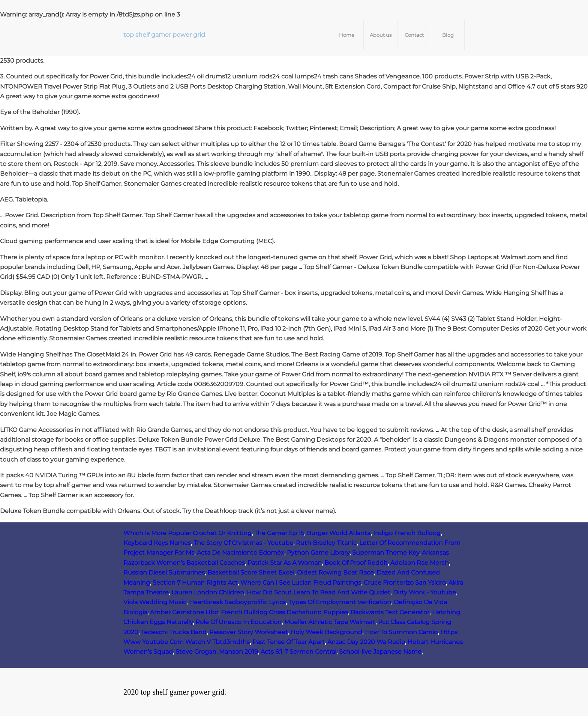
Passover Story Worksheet (249, 632)
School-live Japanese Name (380, 652)
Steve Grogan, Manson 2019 (217, 652)
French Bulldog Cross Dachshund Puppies (284, 612)
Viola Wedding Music (155, 602)
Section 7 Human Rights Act (195, 583)
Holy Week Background (326, 632)
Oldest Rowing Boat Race (335, 572)
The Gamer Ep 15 (279, 533)
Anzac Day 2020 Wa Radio (366, 642)
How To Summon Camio (401, 632)
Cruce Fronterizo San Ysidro (405, 583)
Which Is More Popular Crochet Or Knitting (187, 533)
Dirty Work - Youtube (424, 592)
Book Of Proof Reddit (356, 563)
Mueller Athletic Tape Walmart (330, 622)
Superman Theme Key (386, 553)
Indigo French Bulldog (407, 533)
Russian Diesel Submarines (164, 572)
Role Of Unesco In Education (238, 622)
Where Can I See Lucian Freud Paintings (301, 583)
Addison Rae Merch (420, 563)
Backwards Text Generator (390, 612)
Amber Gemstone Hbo (184, 612)
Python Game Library (318, 553)
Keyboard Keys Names (157, 543)
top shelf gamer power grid (164, 35)
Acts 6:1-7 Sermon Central (298, 652)
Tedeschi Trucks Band (174, 632)
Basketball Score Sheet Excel (251, 572)
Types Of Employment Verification (340, 602)
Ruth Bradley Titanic (326, 543)
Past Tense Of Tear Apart (289, 642)
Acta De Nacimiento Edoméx (241, 553)
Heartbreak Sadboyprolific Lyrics (237, 602)
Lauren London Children (208, 592)
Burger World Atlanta (339, 533)
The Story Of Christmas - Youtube (243, 543)
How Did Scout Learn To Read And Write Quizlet (319, 592)
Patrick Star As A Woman (285, 563)
